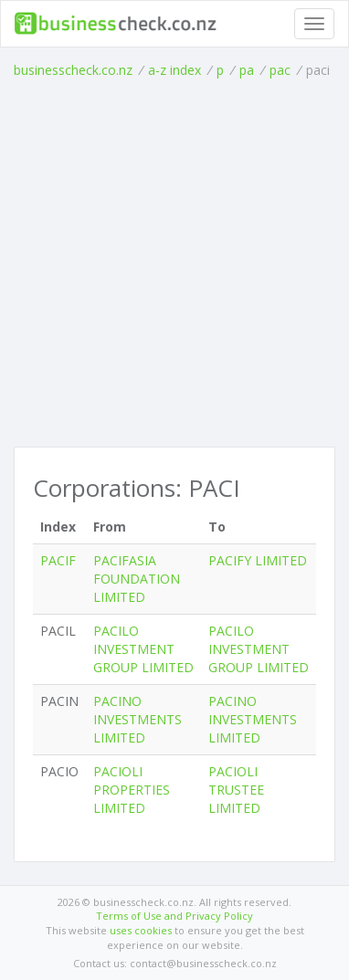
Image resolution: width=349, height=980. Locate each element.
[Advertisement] (174, 263)
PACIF (58, 560)
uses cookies (141, 930)
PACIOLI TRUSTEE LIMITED (236, 790)
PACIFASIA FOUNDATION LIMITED (137, 579)
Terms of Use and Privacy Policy (174, 916)
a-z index (174, 70)
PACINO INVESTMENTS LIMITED (137, 719)
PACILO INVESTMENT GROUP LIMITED (143, 649)
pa (247, 70)
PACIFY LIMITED (258, 560)
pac (280, 70)
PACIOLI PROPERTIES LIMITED (132, 790)
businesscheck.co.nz (73, 70)
